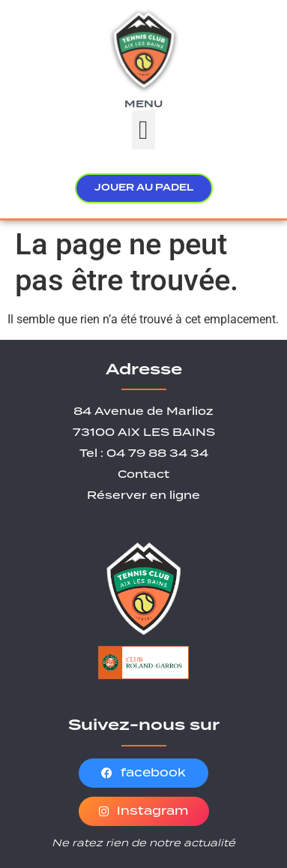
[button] (143, 130)
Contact (143, 475)
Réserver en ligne (143, 496)
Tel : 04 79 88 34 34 (144, 454)
